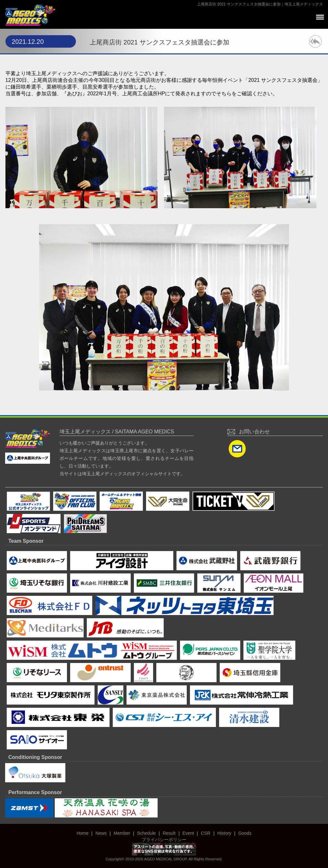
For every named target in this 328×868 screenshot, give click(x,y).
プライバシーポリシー (164, 840)
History (225, 833)
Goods (245, 833)
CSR (206, 833)
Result (169, 833)
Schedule (146, 833)
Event (188, 833)
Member (122, 833)
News (101, 833)
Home (82, 833)
